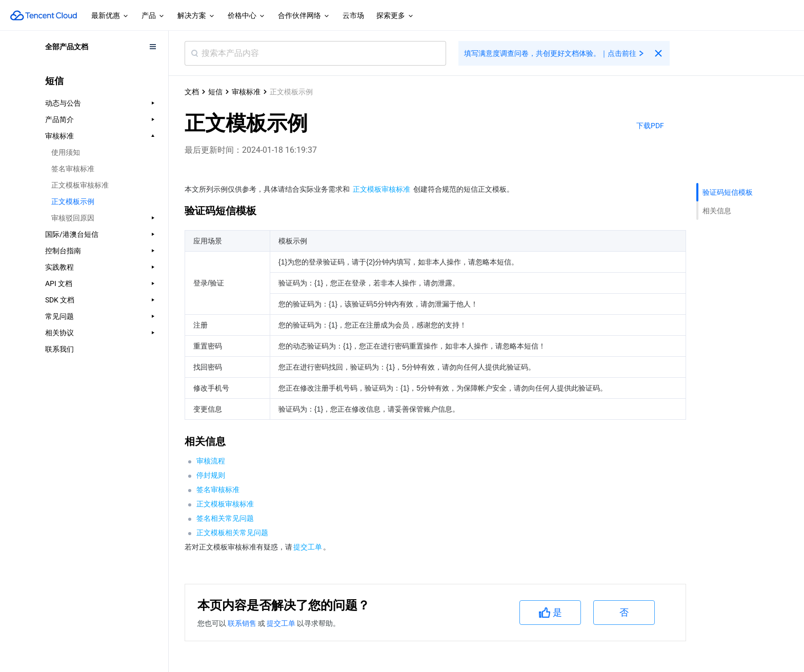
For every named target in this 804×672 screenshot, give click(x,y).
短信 (215, 92)
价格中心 (247, 16)
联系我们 (59, 349)
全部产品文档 (67, 47)
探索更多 (395, 16)
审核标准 (246, 92)
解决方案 (196, 16)
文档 (192, 92)
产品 (153, 16)
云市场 (353, 15)
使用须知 (66, 152)
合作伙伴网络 (304, 16)
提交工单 (282, 623)
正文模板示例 (73, 201)
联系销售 (243, 623)
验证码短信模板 (728, 192)
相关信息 (717, 211)
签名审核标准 (73, 169)
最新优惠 (110, 16)
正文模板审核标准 (80, 185)
